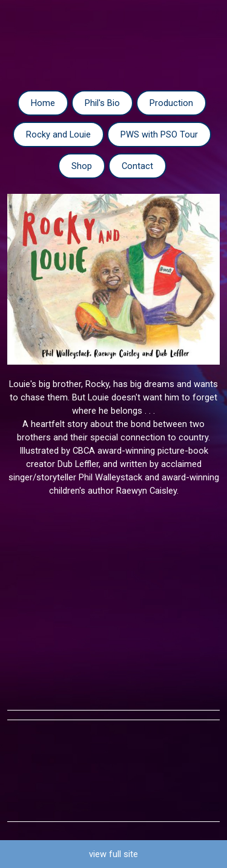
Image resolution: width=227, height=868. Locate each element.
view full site (113, 854)
